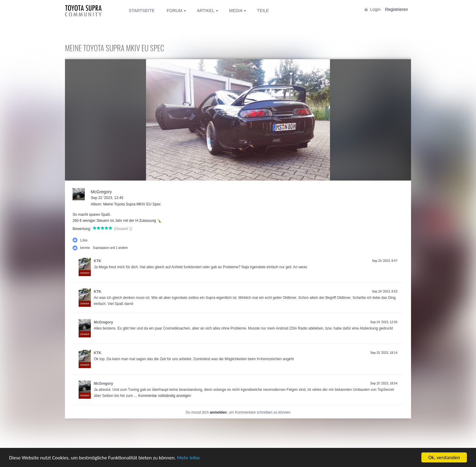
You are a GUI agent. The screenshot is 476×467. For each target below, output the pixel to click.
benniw (85, 248)
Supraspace (101, 248)
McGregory (101, 192)
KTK (98, 261)
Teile (263, 11)
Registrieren (397, 9)
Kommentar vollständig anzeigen (165, 396)
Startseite (142, 11)
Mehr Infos (188, 458)
